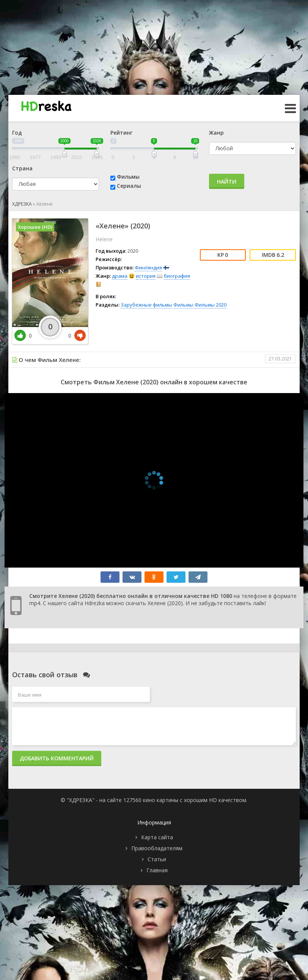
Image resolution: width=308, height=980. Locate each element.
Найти (227, 182)
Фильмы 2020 (211, 305)
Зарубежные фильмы (146, 305)
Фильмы (128, 177)
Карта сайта (157, 837)
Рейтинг (121, 133)
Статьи (157, 859)
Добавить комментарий (57, 758)
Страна (22, 168)
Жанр (216, 133)
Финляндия (148, 267)
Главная (157, 870)
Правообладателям (157, 848)
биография (177, 276)
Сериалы (129, 186)
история (146, 276)
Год (17, 133)
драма (120, 276)
